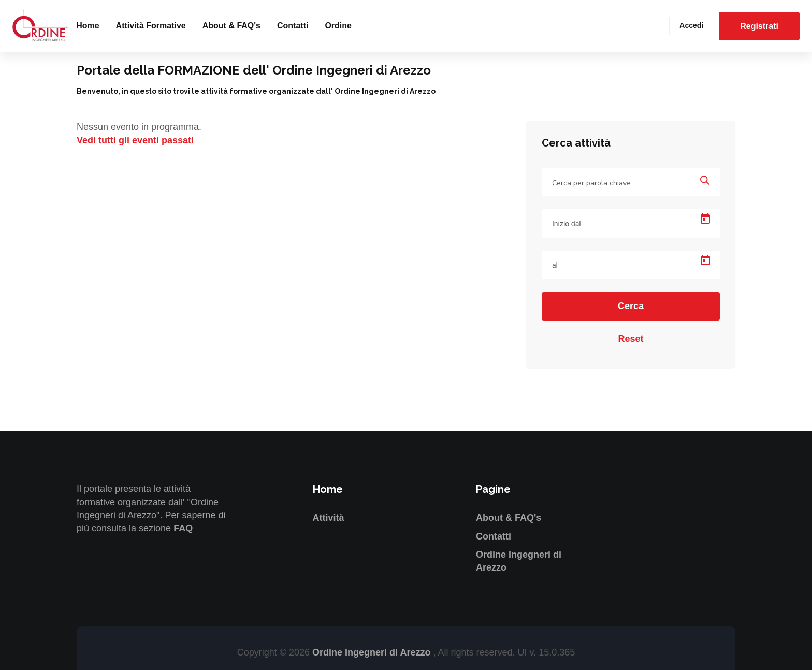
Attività (329, 518)
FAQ (183, 528)
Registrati (759, 26)
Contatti (293, 26)
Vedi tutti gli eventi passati (135, 140)
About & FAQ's (231, 26)
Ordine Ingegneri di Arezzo (373, 652)
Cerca (631, 306)
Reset (630, 339)
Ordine (338, 26)
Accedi (691, 25)
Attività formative (151, 26)
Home (88, 26)
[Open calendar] (705, 219)
